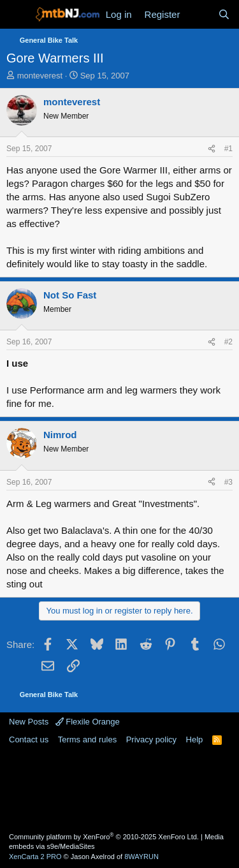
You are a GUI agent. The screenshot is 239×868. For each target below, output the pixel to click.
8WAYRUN (141, 857)
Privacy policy (151, 739)
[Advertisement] (120, 788)
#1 (228, 149)
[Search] (224, 14)
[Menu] (18, 15)
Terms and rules (87, 739)
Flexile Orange (88, 722)
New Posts (29, 722)
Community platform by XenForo (104, 837)
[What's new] (199, 14)
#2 (228, 342)
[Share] (212, 149)
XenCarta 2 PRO (35, 857)
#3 (228, 482)
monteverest (40, 76)
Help (195, 739)
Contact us (29, 739)
